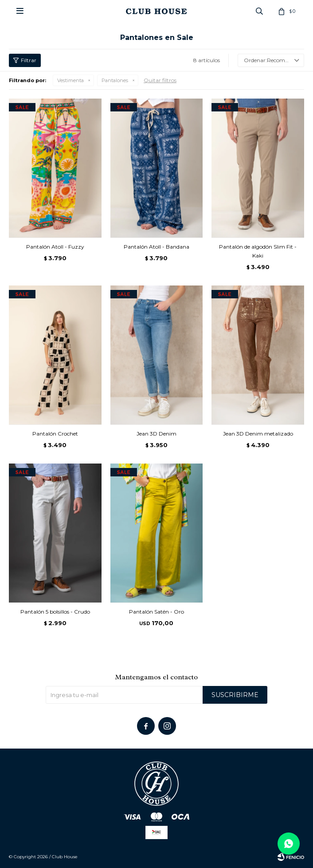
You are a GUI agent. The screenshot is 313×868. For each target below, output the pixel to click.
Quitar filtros (160, 80)
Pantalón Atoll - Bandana (156, 247)
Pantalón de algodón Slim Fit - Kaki (258, 251)
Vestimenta (70, 80)
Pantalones (115, 80)
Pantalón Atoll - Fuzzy (55, 247)
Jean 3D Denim (156, 434)
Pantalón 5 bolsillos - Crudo (55, 612)
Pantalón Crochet (55, 434)
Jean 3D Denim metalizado (258, 434)
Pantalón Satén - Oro (156, 612)
